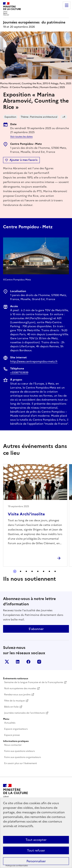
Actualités (10, 723)
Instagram (39, 662)
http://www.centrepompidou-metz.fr (34, 362)
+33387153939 (19, 373)
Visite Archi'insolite (26, 514)
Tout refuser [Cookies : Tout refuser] (36, 850)
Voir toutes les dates (21, 137)
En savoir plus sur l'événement (21, 763)
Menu (67, 5)
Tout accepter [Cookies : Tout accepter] (36, 840)
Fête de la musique (14, 701)
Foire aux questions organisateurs (23, 757)
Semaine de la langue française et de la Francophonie (34, 682)
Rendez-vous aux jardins (17, 695)
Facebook (28, 662)
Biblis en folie (11, 707)
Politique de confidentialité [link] (17, 866)
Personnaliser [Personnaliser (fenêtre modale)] (36, 861)
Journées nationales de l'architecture (24, 713)
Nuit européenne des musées (20, 688)
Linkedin (18, 662)
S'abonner (36, 629)
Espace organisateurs (16, 729)
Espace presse (12, 735)
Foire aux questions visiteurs (19, 751)
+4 (64, 117)
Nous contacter (13, 745)
